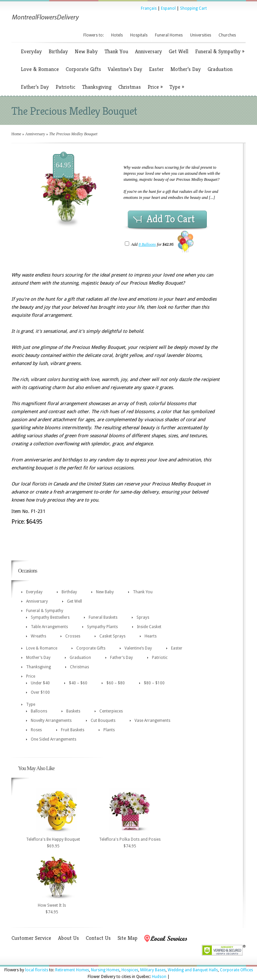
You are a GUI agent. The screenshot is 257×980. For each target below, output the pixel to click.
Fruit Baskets (73, 730)
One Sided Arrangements (54, 739)
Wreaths (38, 636)
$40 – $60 (78, 683)
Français (149, 8)
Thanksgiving (97, 87)
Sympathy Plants (102, 627)
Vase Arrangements (152, 721)
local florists (37, 970)
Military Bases (153, 970)
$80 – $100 (154, 683)
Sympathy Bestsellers (50, 617)
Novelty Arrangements (51, 721)
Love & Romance (40, 69)
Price (155, 87)
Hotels (117, 35)
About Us (68, 938)
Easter (156, 69)
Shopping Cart (193, 8)
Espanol (168, 8)
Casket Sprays (112, 636)
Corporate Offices (236, 970)
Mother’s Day (186, 69)
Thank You (116, 51)
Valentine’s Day (125, 69)
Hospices (130, 970)
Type (177, 87)
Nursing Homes (105, 970)
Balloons (39, 711)
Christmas (130, 87)
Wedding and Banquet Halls (193, 970)
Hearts (151, 636)
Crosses (73, 636)
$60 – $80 (116, 683)
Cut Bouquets (103, 721)
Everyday (31, 51)
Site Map (127, 938)
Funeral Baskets (103, 617)
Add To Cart (171, 219)
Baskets (73, 711)
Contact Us (98, 938)
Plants (109, 730)
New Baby (86, 51)
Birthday (58, 51)
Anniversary (148, 51)
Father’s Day (35, 87)
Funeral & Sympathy (220, 51)
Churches (227, 35)
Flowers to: (94, 35)
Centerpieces (111, 711)
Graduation (220, 69)
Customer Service (31, 938)
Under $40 (40, 683)
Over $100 (40, 692)
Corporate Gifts (83, 69)
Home (16, 134)
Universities (201, 35)
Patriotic (65, 87)
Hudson (159, 977)
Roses (36, 730)
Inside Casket (149, 627)
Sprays (143, 617)
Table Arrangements (49, 627)
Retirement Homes (72, 970)
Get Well (179, 51)
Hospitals (139, 35)
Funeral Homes (169, 35)
